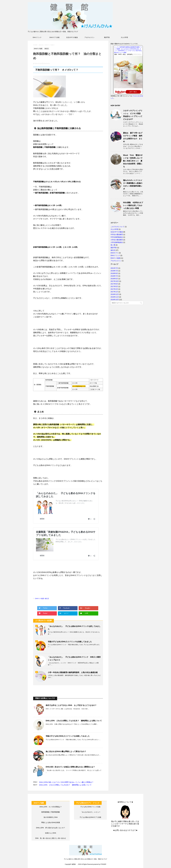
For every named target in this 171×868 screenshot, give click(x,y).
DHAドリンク (37, 37)
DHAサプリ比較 (55, 37)
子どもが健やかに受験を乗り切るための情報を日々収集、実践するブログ (85, 859)
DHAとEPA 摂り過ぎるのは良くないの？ (51, 828)
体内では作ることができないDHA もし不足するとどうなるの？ (71, 705)
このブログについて (117, 227)
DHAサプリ (115, 253)
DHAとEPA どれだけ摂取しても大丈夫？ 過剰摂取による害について (74, 721)
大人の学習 (124, 37)
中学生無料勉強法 (117, 237)
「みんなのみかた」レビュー (90, 812)
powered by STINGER (100, 864)
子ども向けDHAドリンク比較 (90, 807)
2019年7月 (114, 271)
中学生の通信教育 (117, 234)
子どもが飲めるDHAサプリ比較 (90, 817)
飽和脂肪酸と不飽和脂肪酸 (51, 812)
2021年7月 (114, 268)
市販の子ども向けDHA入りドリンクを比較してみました (70, 642)
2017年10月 (115, 281)
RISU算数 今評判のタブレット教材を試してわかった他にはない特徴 (133, 205)
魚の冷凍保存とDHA (51, 817)
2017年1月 (114, 292)
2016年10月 (115, 300)
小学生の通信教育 (117, 240)
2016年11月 (115, 297)
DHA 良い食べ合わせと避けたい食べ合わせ (51, 838)
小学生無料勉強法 (117, 242)
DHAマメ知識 (39, 599)
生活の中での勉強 (72, 37)
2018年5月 (114, 279)
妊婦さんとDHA (51, 833)
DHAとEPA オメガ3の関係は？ (51, 807)
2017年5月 (114, 286)
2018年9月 (114, 273)
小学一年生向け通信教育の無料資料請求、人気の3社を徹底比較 (73, 672)
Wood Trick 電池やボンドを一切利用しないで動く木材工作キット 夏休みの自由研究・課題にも (133, 161)
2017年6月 (114, 284)
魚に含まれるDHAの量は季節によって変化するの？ (66, 751)
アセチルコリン (89, 37)
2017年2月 (114, 289)
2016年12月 (115, 294)
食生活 (47, 599)
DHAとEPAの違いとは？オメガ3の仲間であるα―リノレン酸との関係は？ (66, 782)
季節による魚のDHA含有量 (51, 822)
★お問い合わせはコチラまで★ (125, 830)
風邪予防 (107, 37)
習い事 (113, 245)
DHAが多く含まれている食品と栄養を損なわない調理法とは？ (70, 767)
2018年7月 (114, 276)
